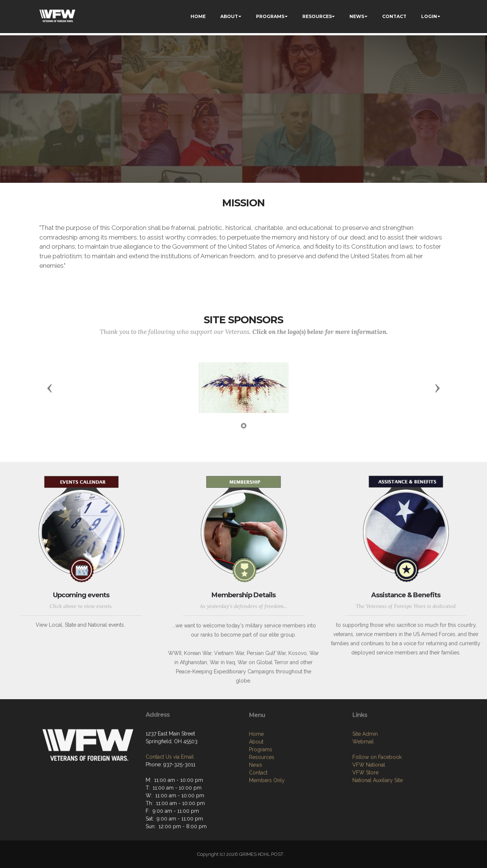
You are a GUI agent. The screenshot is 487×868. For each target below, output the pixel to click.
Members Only (267, 823)
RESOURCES (317, 16)
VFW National (369, 804)
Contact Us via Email (170, 787)
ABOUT (229, 16)
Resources (262, 800)
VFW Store (365, 812)
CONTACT (394, 16)
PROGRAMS (270, 16)
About (256, 785)
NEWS (357, 16)
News (256, 808)
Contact (258, 816)
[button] (50, 388)
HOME (198, 16)
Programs (261, 793)
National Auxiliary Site (378, 819)
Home (256, 777)
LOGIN (429, 16)
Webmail (363, 781)
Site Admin (365, 773)
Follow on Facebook (377, 796)
